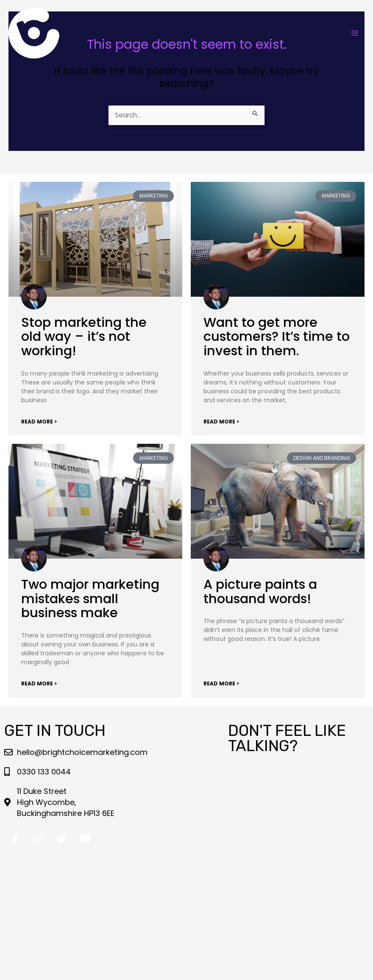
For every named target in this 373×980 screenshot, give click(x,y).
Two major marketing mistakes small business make (90, 599)
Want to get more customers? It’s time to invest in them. (277, 337)
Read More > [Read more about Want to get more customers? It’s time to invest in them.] (221, 422)
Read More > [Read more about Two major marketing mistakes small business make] (39, 683)
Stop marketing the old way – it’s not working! (84, 337)
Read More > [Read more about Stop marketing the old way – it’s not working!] (39, 422)
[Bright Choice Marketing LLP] (34, 33)
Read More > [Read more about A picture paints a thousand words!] (221, 683)
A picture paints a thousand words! (260, 592)
